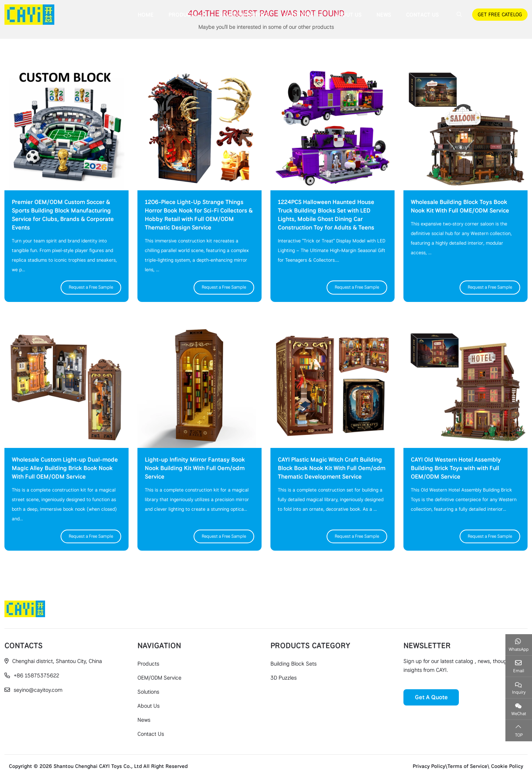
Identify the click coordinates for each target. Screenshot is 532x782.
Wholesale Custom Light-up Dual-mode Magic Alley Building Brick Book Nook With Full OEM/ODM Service (65, 468)
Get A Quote (431, 697)
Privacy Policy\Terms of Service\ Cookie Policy (468, 766)
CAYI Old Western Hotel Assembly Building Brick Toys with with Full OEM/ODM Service (456, 468)
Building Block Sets (294, 664)
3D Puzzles (284, 678)
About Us (349, 15)
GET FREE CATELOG (500, 14)
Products (183, 15)
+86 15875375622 (36, 676)
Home (146, 15)
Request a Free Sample (91, 287)
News (384, 15)
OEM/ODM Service (244, 15)
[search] (458, 14)
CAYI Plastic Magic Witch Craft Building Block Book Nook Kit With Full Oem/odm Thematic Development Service (332, 468)
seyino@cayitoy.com (38, 690)
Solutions (299, 15)
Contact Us (422, 15)
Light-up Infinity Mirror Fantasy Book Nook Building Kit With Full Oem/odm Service (195, 468)
